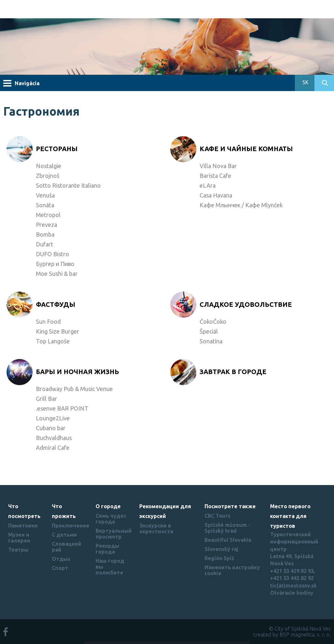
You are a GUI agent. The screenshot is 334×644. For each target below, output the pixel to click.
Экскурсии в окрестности (156, 528)
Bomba (45, 234)
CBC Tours (217, 516)
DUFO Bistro (53, 254)
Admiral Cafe (53, 448)
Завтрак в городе (233, 372)
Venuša (45, 195)
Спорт (60, 568)
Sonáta (45, 205)
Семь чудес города (111, 519)
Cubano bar (51, 428)
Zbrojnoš (48, 176)
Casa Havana (216, 195)
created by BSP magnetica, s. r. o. (292, 635)
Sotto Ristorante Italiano (68, 185)
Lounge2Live (53, 418)
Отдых (61, 559)
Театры (18, 550)
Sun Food (48, 322)
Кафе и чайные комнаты (246, 149)
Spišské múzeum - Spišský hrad (228, 528)
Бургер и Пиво (55, 264)
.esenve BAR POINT (62, 408)
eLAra (208, 185)
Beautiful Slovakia (228, 540)
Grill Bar (46, 399)
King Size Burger (58, 331)
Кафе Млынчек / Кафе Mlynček (241, 205)
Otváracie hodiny (292, 593)
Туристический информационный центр (294, 542)
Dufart (45, 244)
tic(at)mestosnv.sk (293, 586)
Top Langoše (53, 341)
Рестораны (57, 149)
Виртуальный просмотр (114, 534)
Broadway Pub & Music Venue (74, 389)
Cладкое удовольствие (246, 304)
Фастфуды (56, 304)
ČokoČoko (213, 322)
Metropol (48, 215)
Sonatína (211, 341)
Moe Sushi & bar (57, 274)
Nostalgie (49, 166)
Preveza (46, 225)
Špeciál (209, 331)
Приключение (71, 526)
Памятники (23, 526)
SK (305, 82)
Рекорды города (107, 549)
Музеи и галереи (19, 538)
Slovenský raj (221, 549)
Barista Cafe (215, 176)
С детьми (64, 535)
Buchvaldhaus (54, 438)
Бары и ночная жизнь (77, 372)
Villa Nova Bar (218, 166)
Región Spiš (219, 558)
